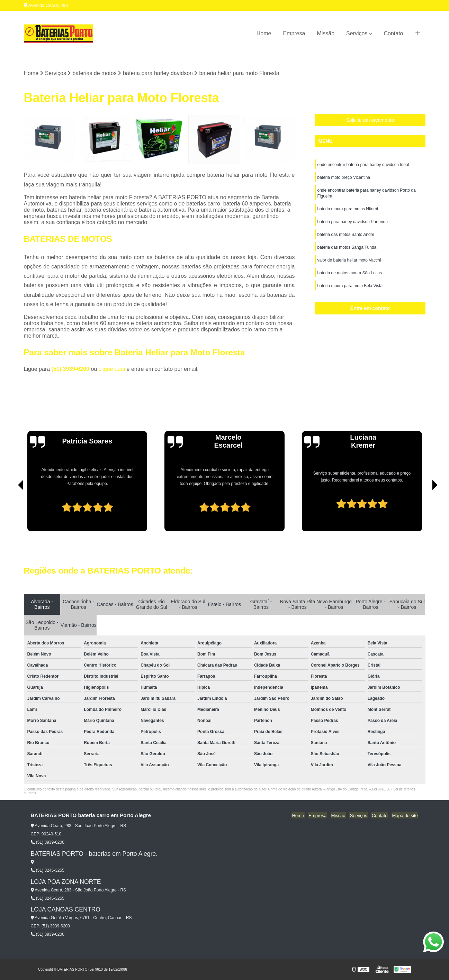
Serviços (357, 33)
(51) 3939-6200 (71, 369)
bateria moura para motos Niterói (348, 211)
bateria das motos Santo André (346, 237)
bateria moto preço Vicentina (344, 178)
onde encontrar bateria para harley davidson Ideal (363, 165)
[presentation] (11, 512)
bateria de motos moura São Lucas (350, 276)
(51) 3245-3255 (48, 871)
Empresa (294, 33)
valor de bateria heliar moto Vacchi (349, 263)
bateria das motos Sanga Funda (347, 250)
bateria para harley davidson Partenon (353, 224)
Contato (393, 33)
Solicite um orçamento (370, 120)
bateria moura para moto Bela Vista (350, 290)
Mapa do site (405, 816)
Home (264, 33)
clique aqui (112, 369)
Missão (326, 33)
